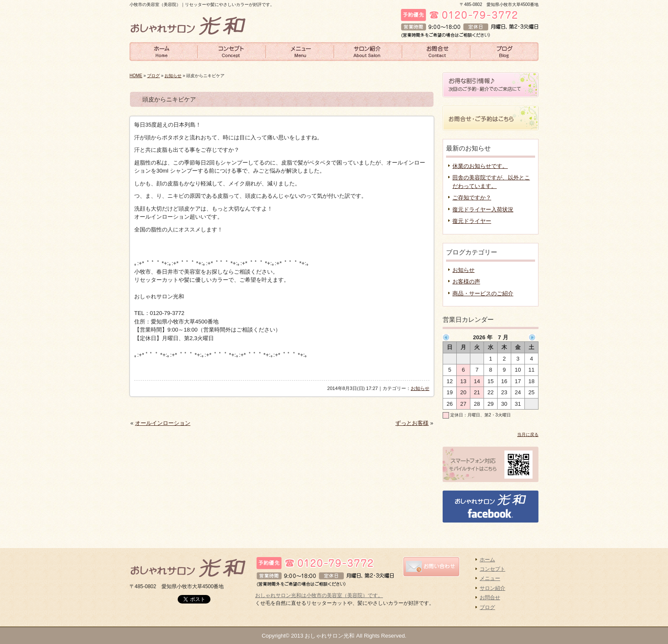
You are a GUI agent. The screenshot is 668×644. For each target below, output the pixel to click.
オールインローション (163, 423)
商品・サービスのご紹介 (483, 293)
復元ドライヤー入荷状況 (483, 209)
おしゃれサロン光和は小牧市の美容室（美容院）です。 (319, 595)
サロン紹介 (368, 51)
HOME (136, 76)
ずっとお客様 (412, 423)
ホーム (164, 51)
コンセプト (232, 51)
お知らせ (173, 76)
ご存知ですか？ (472, 198)
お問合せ (436, 51)
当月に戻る (528, 435)
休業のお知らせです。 (480, 166)
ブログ (504, 51)
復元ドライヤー (472, 221)
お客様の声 (466, 282)
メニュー (300, 51)
